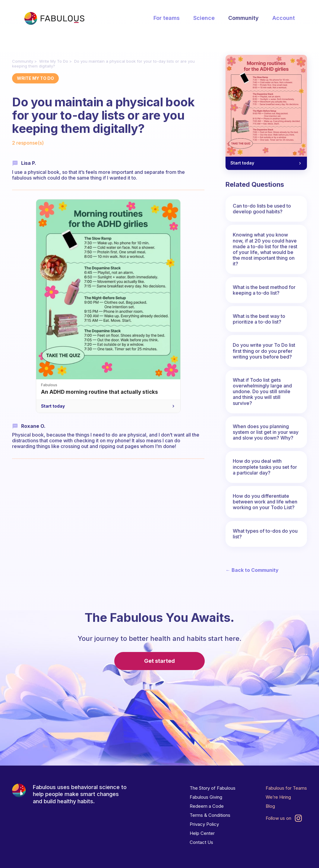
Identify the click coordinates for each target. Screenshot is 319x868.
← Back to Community (252, 570)
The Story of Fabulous (213, 788)
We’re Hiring (278, 797)
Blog (270, 806)
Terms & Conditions (210, 815)
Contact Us (201, 842)
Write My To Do (54, 61)
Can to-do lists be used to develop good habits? (262, 209)
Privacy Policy (204, 824)
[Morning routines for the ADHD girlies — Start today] (266, 112)
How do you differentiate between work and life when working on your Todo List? (265, 502)
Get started (159, 661)
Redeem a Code (207, 806)
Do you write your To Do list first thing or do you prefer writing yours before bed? (264, 351)
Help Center (202, 833)
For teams (167, 18)
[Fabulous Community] (54, 18)
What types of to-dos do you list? (265, 534)
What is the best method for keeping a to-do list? (264, 290)
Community (243, 18)
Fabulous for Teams (286, 788)
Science (204, 18)
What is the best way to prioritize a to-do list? (259, 319)
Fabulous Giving (206, 797)
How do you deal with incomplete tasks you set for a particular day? (265, 467)
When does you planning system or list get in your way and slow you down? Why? (266, 432)
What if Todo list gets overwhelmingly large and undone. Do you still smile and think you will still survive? (262, 392)
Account (284, 18)
